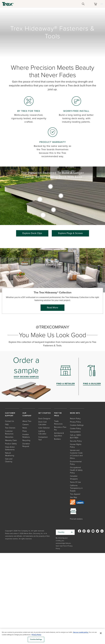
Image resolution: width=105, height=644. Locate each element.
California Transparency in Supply (76, 488)
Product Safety (11, 444)
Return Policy (75, 419)
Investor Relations (26, 436)
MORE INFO (75, 413)
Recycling (26, 440)
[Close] (101, 633)
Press (25, 431)
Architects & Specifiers (59, 434)
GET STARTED (45, 413)
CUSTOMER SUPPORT (10, 414)
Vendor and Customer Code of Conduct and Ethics (76, 454)
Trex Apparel (75, 494)
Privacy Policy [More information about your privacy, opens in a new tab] (36, 635)
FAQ (7, 425)
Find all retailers (76, 519)
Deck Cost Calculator (42, 423)
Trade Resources (58, 423)
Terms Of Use (75, 482)
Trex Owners (10, 428)
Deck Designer (44, 419)
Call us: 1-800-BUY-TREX (76, 436)
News (25, 428)
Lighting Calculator (42, 432)
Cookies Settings (77, 425)
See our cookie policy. (81, 632)
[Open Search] (83, 4)
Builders (57, 439)
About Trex (27, 421)
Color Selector (44, 428)
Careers (25, 425)
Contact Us (9, 421)
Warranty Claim (11, 440)
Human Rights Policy (76, 446)
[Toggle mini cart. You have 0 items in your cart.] (96, 4)
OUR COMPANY (27, 414)
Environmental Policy (76, 463)
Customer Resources (9, 432)
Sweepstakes (75, 432)
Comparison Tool (43, 438)
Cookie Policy (75, 428)
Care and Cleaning (9, 460)
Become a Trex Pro (60, 428)
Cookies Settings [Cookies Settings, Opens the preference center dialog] (36, 639)
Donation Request (26, 445)
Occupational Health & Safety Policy (76, 470)
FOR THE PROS (58, 414)
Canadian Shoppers (74, 477)
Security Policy (76, 441)
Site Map (73, 497)
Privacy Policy (75, 422)
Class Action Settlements (10, 448)
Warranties (9, 437)
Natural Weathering (10, 454)
